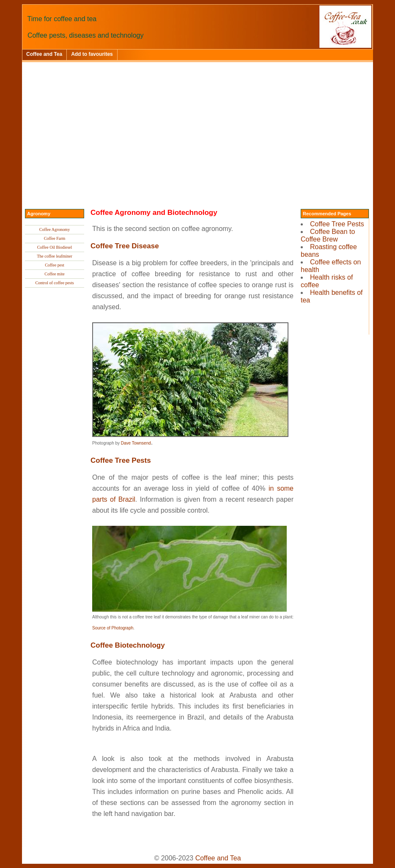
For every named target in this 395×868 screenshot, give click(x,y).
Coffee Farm (55, 238)
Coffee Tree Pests (337, 224)
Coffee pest (55, 265)
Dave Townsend (136, 443)
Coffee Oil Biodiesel (55, 247)
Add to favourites (92, 54)
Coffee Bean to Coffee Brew (328, 235)
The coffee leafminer (55, 256)
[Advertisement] (197, 126)
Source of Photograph (113, 628)
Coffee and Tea (44, 54)
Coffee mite (54, 274)
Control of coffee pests (54, 283)
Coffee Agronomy (55, 229)
